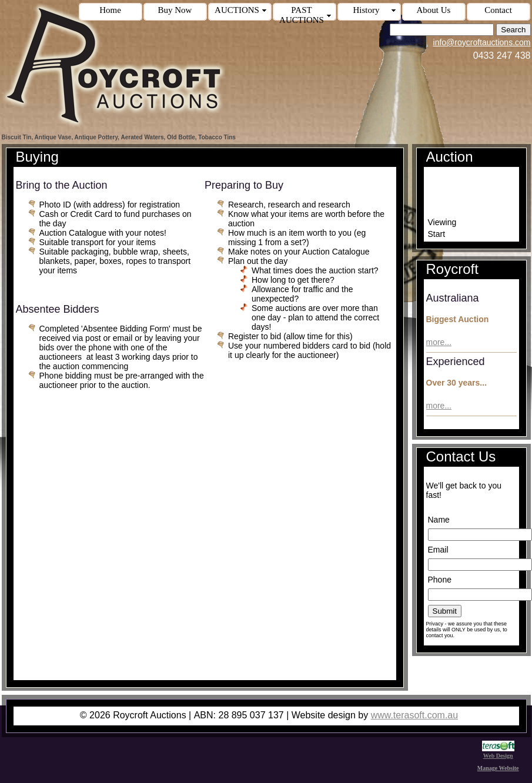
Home (110, 10)
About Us (434, 10)
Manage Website (498, 768)
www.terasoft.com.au (415, 715)
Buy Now (175, 10)
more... (439, 342)
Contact (498, 10)
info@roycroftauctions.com (482, 42)
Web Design (498, 752)
